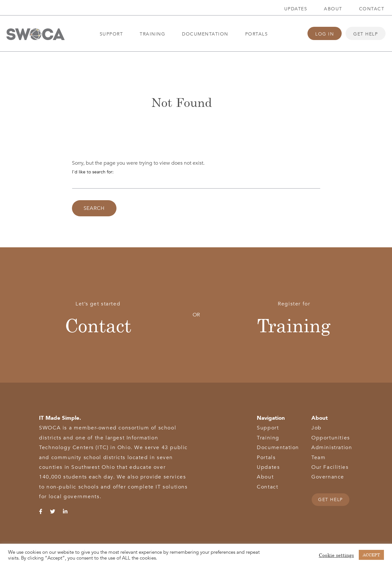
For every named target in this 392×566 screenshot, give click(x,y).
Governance (328, 477)
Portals (257, 34)
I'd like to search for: (93, 172)
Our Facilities (330, 467)
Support (111, 34)
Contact (372, 9)
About (333, 9)
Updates (296, 9)
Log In (325, 34)
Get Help (366, 34)
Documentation (205, 34)
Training (152, 34)
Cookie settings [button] (336, 555)
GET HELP (331, 500)
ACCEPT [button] (371, 555)
